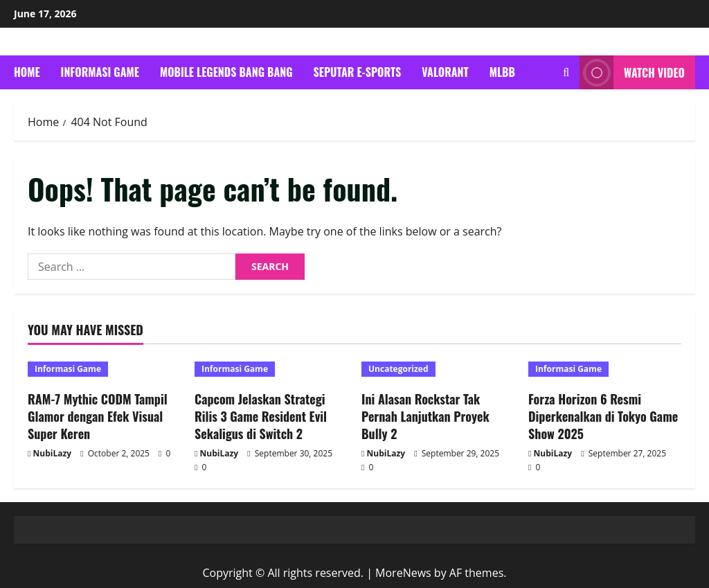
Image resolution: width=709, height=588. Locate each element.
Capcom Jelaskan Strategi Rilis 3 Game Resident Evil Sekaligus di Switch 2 (261, 416)
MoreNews (403, 573)
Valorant (445, 72)
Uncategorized (398, 369)
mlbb (502, 72)
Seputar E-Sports (358, 72)
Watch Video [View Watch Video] (632, 72)
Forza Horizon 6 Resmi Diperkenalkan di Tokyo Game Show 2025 (603, 416)
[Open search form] (566, 72)
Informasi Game (100, 72)
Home (27, 72)
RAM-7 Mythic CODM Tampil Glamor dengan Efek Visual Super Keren (98, 416)
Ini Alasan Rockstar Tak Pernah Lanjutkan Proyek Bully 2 (425, 416)
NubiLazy (53, 453)
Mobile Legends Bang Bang (226, 72)
